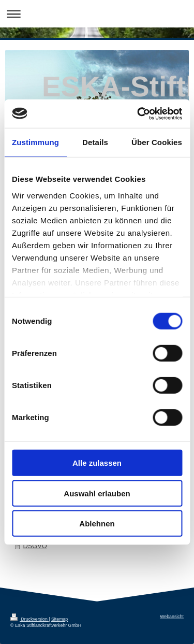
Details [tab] (95, 142)
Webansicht (172, 617)
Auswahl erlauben (97, 493)
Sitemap (59, 619)
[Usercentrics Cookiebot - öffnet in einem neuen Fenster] (138, 113)
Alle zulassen (97, 463)
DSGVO (35, 546)
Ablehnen (97, 524)
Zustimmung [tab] (35, 142)
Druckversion (29, 619)
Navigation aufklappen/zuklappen (97, 14)
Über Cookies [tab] (157, 142)
